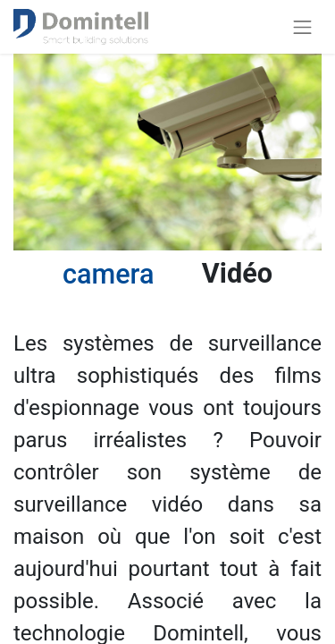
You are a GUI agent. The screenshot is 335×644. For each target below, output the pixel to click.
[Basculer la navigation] (303, 27)
